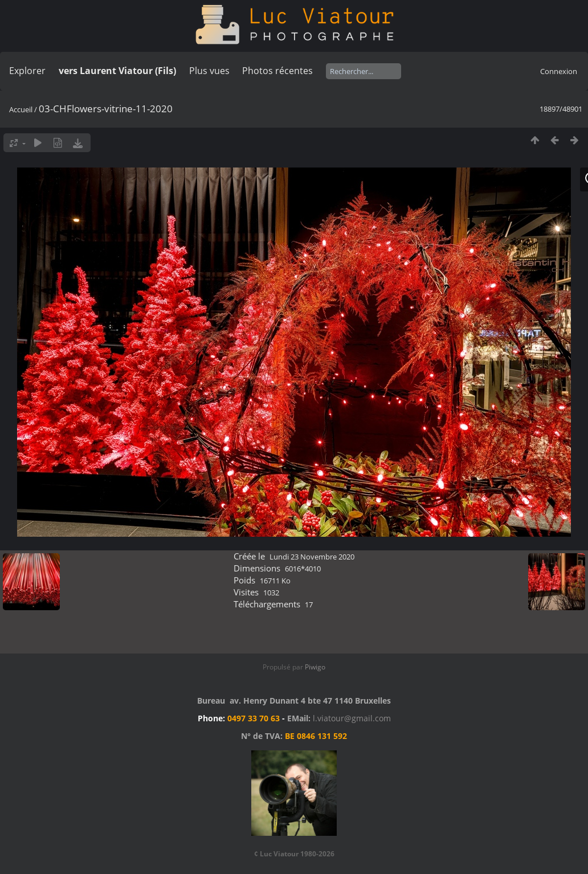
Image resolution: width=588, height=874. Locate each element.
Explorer (27, 71)
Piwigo (315, 667)
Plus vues (209, 71)
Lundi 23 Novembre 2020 (312, 557)
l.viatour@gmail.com (352, 718)
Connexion (559, 71)
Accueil (21, 109)
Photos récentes (277, 71)
